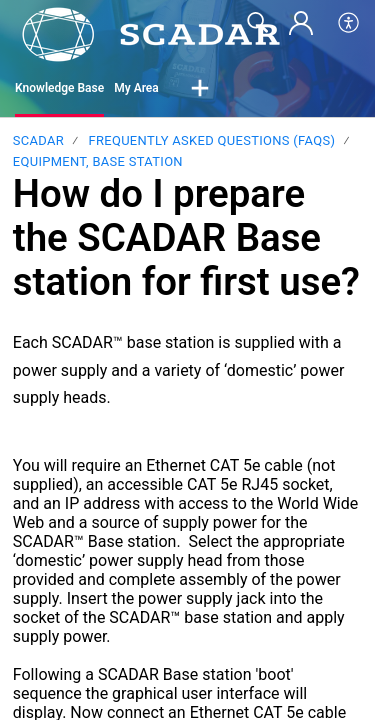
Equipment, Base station (98, 161)
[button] (200, 89)
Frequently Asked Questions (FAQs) (211, 140)
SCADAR (38, 140)
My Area (136, 88)
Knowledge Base (59, 88)
